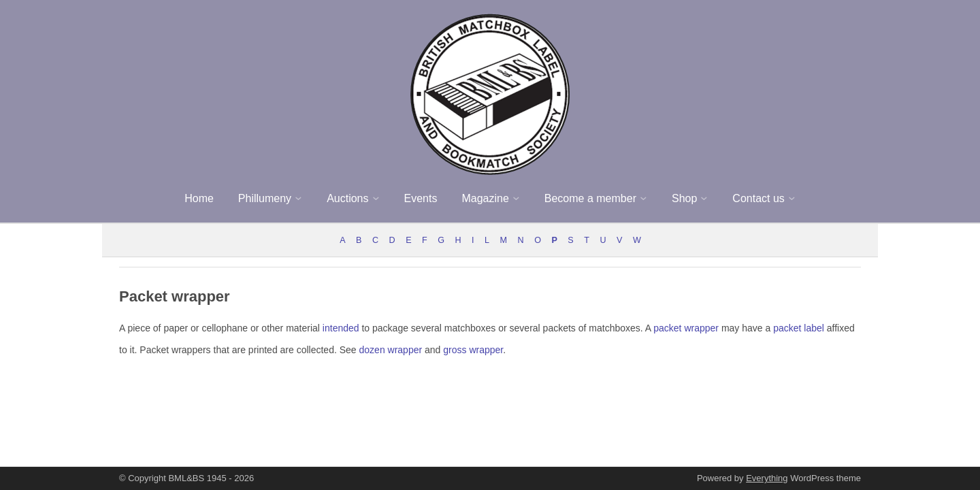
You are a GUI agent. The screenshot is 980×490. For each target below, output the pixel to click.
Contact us (758, 198)
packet (667, 328)
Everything (767, 478)
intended (341, 328)
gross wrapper (473, 350)
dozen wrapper (391, 350)
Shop (684, 198)
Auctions (347, 198)
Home (199, 198)
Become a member (590, 198)
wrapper (701, 328)
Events (421, 198)
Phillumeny (265, 198)
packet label (799, 328)
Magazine (485, 198)
